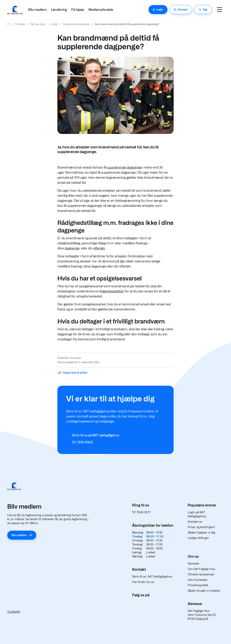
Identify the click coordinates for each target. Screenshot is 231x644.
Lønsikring (59, 10)
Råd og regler (38, 24)
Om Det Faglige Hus (201, 569)
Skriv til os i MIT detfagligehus (152, 577)
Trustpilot (14, 612)
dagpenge (72, 248)
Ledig (54, 24)
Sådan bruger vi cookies (204, 591)
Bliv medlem (37, 10)
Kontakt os (195, 522)
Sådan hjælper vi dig (201, 533)
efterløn (99, 248)
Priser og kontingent (201, 527)
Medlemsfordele (101, 10)
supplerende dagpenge (125, 167)
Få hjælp (78, 10)
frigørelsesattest (112, 291)
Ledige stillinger (198, 538)
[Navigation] (219, 10)
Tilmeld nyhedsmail (201, 574)
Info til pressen (198, 580)
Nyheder (194, 564)
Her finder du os (143, 582)
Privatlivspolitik (198, 585)
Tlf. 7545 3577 (141, 512)
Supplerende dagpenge (76, 24)
